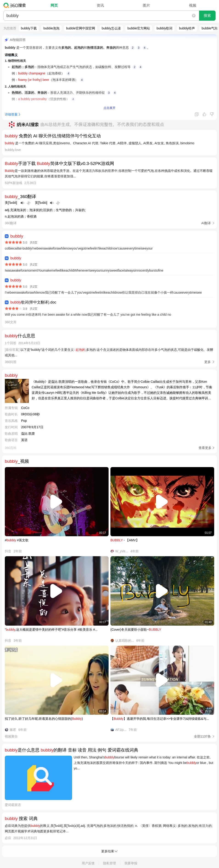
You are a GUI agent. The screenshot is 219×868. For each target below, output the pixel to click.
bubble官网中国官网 (81, 28)
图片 (146, 5)
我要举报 (131, 863)
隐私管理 (109, 863)
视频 (193, 5)
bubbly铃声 (187, 28)
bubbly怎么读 (111, 28)
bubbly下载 (29, 28)
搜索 (207, 16)
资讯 (100, 5)
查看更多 (205, 448)
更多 (208, 362)
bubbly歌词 (164, 28)
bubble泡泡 (51, 28)
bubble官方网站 (139, 28)
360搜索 (16, 5)
